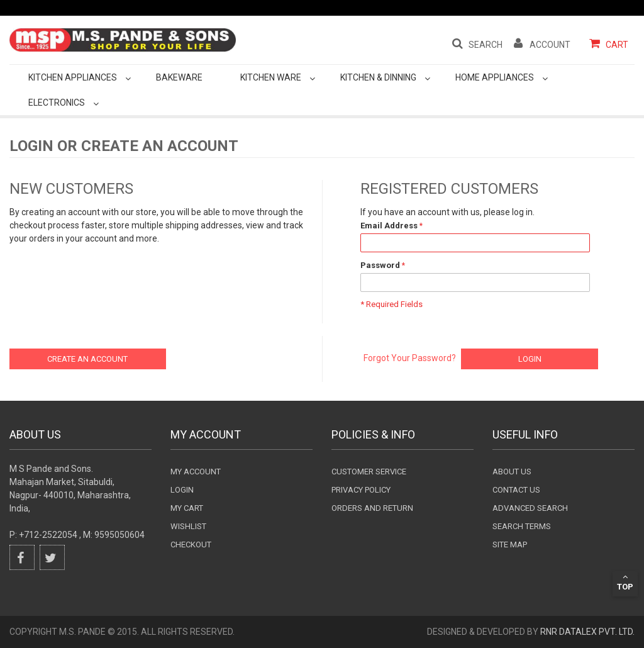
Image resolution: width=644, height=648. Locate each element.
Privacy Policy (361, 490)
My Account (196, 472)
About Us (512, 472)
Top (625, 582)
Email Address (389, 226)
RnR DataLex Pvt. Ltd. (587, 632)
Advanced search (530, 508)
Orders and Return (372, 508)
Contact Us (516, 490)
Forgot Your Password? (410, 358)
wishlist (188, 526)
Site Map (510, 545)
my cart (187, 508)
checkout (191, 545)
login (182, 490)
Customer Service (369, 472)
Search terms (522, 526)
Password (380, 265)
